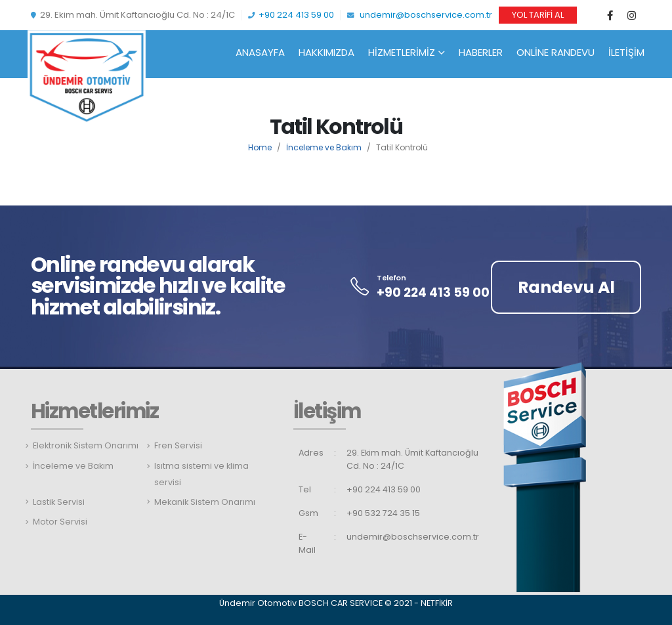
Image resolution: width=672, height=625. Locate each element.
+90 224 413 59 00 (291, 15)
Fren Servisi (178, 445)
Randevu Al (566, 287)
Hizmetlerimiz (402, 52)
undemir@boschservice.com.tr (420, 15)
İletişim (626, 52)
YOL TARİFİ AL (538, 15)
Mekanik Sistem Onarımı (205, 502)
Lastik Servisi (59, 502)
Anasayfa (260, 52)
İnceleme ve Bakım (324, 147)
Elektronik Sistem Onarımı (86, 445)
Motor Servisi (60, 522)
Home (260, 147)
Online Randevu (556, 52)
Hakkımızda (326, 52)
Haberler (481, 52)
